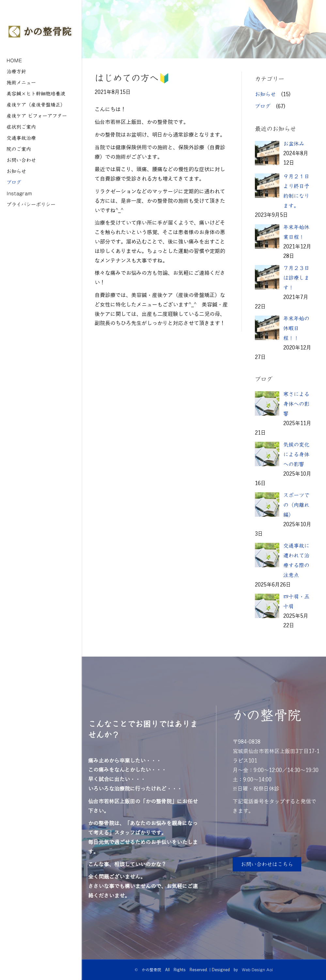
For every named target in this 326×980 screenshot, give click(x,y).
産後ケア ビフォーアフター (37, 116)
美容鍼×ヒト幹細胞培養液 (36, 93)
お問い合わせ (21, 160)
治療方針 (16, 71)
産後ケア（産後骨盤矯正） (36, 104)
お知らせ (16, 171)
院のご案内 (19, 149)
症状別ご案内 (21, 127)
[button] (267, 864)
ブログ (14, 182)
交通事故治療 (21, 138)
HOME (14, 60)
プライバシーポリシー (31, 204)
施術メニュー (21, 82)
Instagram (19, 193)
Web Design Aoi (257, 970)
